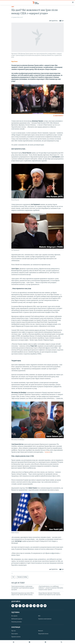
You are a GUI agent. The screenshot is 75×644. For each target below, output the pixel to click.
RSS (39, 616)
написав (48, 452)
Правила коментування (45, 619)
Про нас (14, 631)
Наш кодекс (15, 634)
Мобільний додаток (17, 619)
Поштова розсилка (16, 622)
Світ (13, 7)
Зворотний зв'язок (43, 634)
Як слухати (14, 616)
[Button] (54, 21)
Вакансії (41, 631)
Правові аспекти (16, 637)
